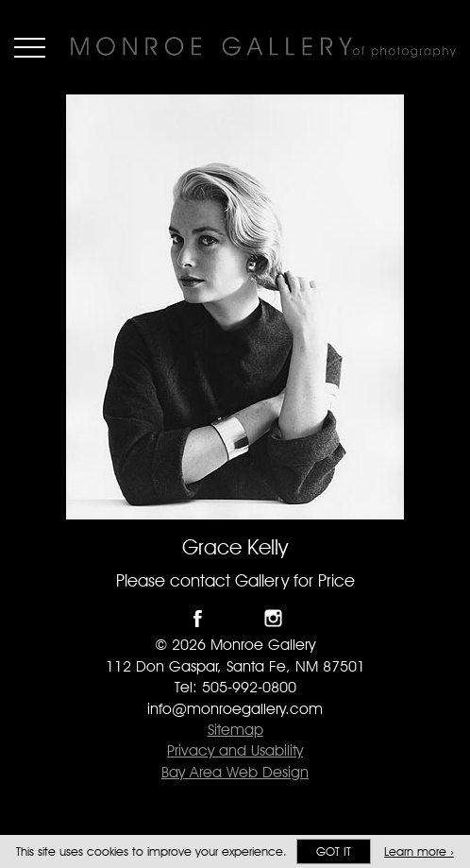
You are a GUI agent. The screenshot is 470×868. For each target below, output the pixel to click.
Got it (334, 851)
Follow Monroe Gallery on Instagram (273, 618)
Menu (30, 47)
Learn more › (419, 851)
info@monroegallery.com (235, 709)
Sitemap (235, 730)
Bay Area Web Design (235, 772)
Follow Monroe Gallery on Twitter (235, 618)
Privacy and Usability (235, 750)
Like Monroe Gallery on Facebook (198, 618)
